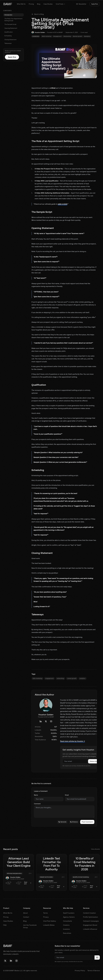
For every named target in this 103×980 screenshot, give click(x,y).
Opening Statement (11, 28)
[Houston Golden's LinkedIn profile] (41, 721)
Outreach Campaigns (91, 921)
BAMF (8, 4)
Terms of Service (94, 971)
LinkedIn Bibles (49, 925)
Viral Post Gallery (50, 921)
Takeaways (8, 43)
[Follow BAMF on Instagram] (16, 961)
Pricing (31, 4)
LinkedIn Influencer (90, 929)
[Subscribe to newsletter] (97, 958)
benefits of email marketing (81, 877)
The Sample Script (10, 24)
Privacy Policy (80, 971)
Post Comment (87, 822)
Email (67, 795)
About (25, 913)
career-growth (72, 678)
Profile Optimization (90, 917)
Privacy (46, 917)
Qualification (9, 32)
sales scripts (63, 204)
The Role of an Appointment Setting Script (13, 20)
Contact (26, 917)
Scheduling (8, 36)
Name (36, 795)
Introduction (8, 15)
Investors (66, 929)
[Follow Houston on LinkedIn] (11, 961)
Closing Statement (10, 40)
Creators (66, 925)
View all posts (95, 849)
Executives (67, 933)
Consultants (67, 921)
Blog (39, 4)
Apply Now (95, 4)
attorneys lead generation (14, 873)
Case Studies (48, 4)
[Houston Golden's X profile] (46, 721)
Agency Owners (69, 917)
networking (60, 678)
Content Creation (89, 913)
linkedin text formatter (46, 877)
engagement (49, 678)
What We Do (21, 4)
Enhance (74, 822)
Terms (45, 913)
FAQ (5, 925)
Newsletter (81, 4)
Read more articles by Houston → (73, 741)
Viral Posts (61, 4)
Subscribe (93, 761)
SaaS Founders (69, 913)
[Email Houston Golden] (51, 721)
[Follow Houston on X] (5, 961)
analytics (82, 678)
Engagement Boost (90, 925)
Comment (37, 804)
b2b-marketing (37, 678)
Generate (62, 822)
